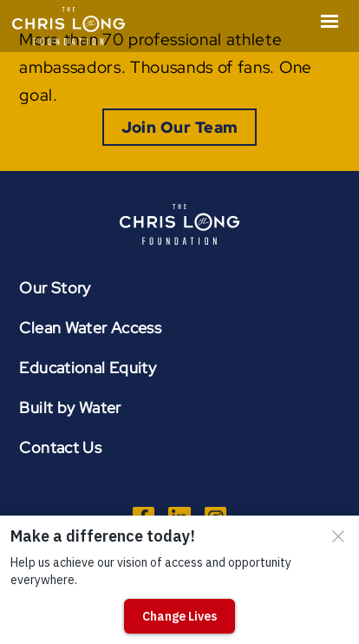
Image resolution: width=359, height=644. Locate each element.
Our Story (55, 288)
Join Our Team (180, 127)
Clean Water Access (90, 328)
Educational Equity (88, 368)
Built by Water (70, 407)
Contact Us (60, 447)
